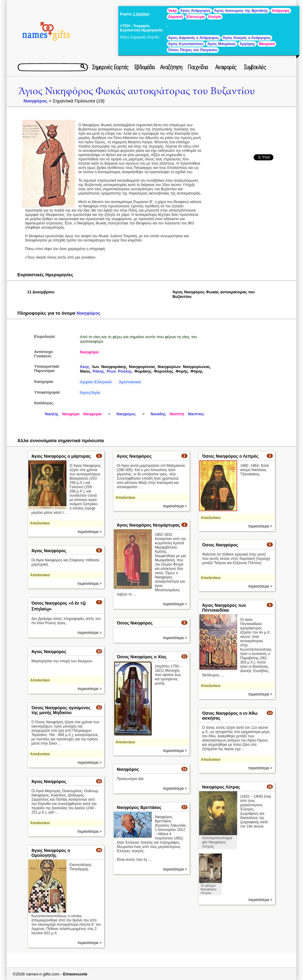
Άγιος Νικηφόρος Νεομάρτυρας (148, 525)
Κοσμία (215, 17)
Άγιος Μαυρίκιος (222, 44)
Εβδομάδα (144, 67)
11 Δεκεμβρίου (41, 292)
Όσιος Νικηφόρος (220, 545)
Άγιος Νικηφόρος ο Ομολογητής (51, 853)
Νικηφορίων (169, 367)
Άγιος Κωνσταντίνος (186, 44)
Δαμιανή (176, 17)
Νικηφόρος (36, 101)
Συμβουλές (255, 67)
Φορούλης (164, 371)
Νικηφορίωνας (197, 367)
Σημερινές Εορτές (110, 67)
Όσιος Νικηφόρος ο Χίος (142, 657)
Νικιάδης (158, 414)
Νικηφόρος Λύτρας (221, 787)
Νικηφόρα (89, 352)
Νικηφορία (92, 414)
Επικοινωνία (75, 974)
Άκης (85, 367)
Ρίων (111, 371)
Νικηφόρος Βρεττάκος (139, 807)
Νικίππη (177, 414)
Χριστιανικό (130, 382)
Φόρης (196, 371)
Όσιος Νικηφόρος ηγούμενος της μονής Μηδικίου (61, 710)
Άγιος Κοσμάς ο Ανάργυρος (247, 38)
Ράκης (99, 371)
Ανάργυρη (281, 11)
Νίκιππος (196, 414)
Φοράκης (143, 371)
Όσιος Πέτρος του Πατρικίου (193, 50)
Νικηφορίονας (142, 367)
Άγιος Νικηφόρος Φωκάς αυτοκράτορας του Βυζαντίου (137, 91)
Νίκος (85, 371)
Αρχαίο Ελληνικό (96, 382)
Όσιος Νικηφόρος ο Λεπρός (230, 456)
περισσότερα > (89, 532)
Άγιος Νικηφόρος (134, 456)
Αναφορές (226, 67)
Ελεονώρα (196, 17)
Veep (173, 11)
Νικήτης (52, 414)
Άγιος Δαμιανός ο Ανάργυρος (194, 38)
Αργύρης (247, 44)
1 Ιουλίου (141, 14)
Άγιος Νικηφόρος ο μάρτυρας (61, 456)
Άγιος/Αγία (90, 393)
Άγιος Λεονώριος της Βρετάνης (241, 11)
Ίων (95, 367)
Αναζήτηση (171, 67)
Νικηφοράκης (114, 367)
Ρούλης (125, 371)
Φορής (182, 371)
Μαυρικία (267, 44)
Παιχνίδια (198, 67)
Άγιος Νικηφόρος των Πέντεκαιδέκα (224, 608)
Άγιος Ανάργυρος (196, 11)
